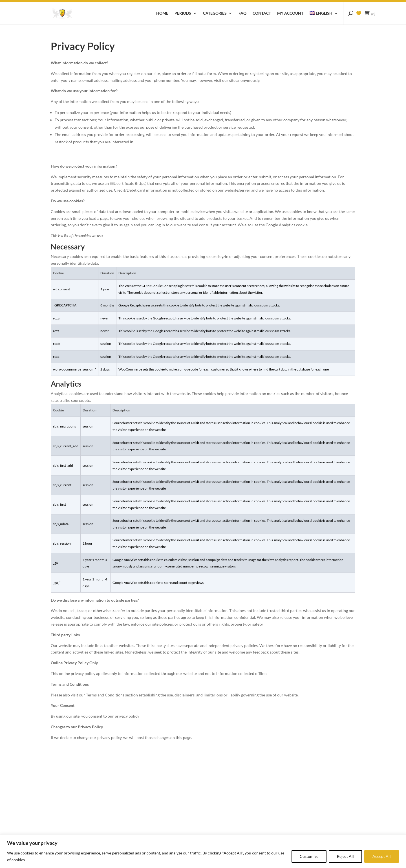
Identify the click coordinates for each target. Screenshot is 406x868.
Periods (183, 13)
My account (290, 13)
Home (162, 13)
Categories (215, 13)
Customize (309, 856)
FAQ (242, 13)
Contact (262, 13)
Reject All (345, 856)
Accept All (382, 856)
